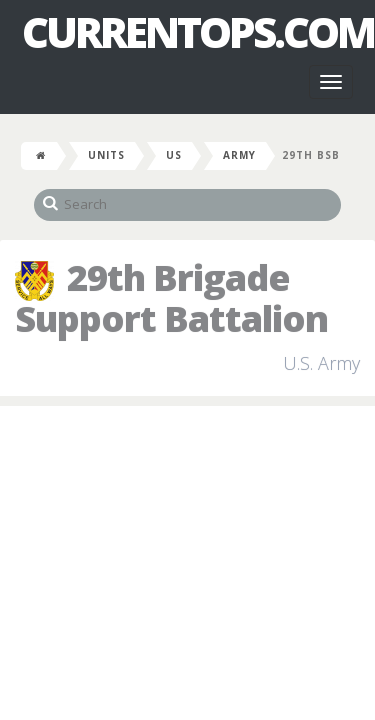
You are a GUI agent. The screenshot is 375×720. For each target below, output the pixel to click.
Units (106, 155)
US (174, 155)
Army (239, 155)
